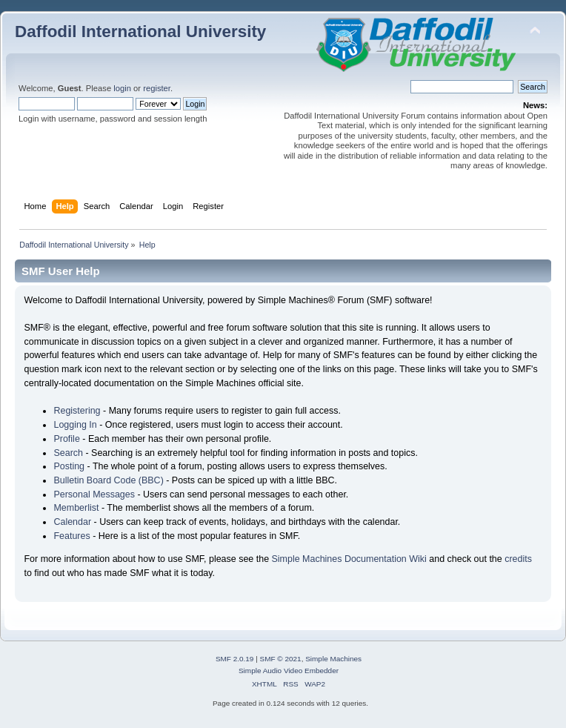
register (157, 88)
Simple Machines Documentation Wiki (349, 559)
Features (71, 536)
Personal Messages (94, 494)
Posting (69, 466)
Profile (66, 439)
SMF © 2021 (281, 659)
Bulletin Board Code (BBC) (108, 480)
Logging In (75, 425)
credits (518, 559)
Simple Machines (333, 659)
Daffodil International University (140, 32)
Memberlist (76, 508)
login (122, 88)
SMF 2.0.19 (235, 659)
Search (68, 453)
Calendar (72, 522)
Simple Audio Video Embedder (289, 671)
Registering (77, 411)
